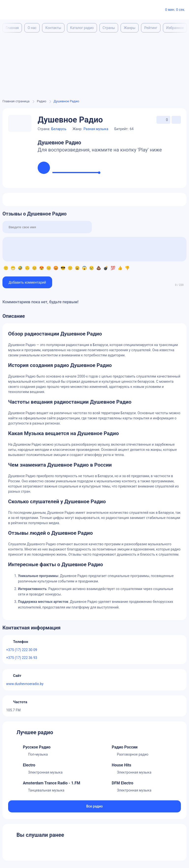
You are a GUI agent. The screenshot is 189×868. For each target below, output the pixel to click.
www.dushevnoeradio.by (25, 684)
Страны (109, 28)
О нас (32, 28)
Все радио (94, 806)
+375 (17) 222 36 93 (22, 658)
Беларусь (59, 129)
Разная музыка (96, 129)
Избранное (175, 28)
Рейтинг (151, 28)
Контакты (53, 28)
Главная (12, 28)
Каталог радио (82, 28)
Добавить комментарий (27, 282)
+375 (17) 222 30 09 (22, 650)
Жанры (130, 28)
